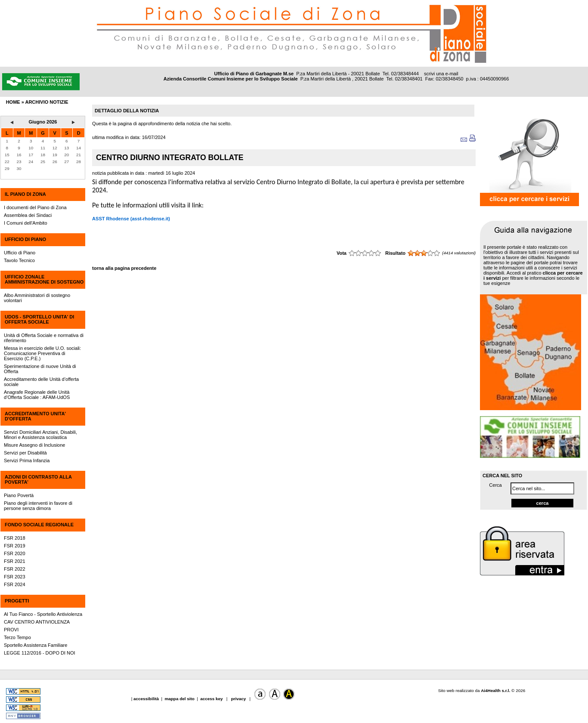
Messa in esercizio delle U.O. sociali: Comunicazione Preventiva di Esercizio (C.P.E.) (42, 353)
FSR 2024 (15, 584)
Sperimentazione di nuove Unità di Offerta (40, 369)
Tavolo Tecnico (19, 260)
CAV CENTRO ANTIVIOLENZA (37, 622)
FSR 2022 (15, 569)
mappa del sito (180, 699)
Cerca (495, 485)
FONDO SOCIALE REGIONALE (39, 525)
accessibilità (147, 699)
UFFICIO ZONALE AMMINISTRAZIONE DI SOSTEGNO (44, 279)
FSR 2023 (15, 577)
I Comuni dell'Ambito (26, 223)
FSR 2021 (15, 561)
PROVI (11, 630)
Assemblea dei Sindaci (28, 215)
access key (212, 699)
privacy (238, 699)
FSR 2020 (15, 553)
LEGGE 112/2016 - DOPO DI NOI (40, 653)
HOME (13, 102)
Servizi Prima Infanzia (27, 460)
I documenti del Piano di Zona (35, 207)
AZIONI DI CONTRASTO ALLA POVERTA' (38, 479)
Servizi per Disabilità (25, 453)
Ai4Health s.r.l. (495, 691)
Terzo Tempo (17, 637)
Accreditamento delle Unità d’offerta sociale (41, 382)
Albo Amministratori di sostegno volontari (37, 298)
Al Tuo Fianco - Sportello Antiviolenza (43, 614)
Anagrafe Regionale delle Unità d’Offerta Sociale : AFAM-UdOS (37, 395)
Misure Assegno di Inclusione (34, 445)
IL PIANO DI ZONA (25, 194)
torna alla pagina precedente (124, 268)
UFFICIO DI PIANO (25, 239)
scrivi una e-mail (441, 74)
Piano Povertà (19, 495)
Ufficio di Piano (20, 253)
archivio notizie (46, 102)
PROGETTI (17, 601)
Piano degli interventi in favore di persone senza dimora (38, 506)
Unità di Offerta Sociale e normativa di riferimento (44, 338)
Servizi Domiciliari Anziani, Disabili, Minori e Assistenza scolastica (40, 435)
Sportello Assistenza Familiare (36, 645)
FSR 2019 (15, 546)
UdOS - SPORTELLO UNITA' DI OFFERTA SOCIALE (39, 319)
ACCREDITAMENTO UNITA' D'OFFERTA (35, 416)
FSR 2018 (15, 538)
